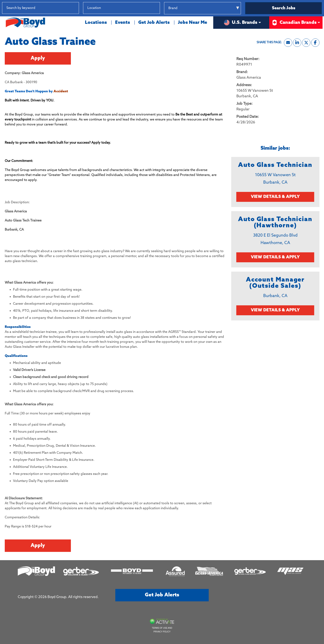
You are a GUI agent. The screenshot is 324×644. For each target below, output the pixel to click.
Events (123, 23)
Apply (38, 58)
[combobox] (121, 8)
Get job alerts (162, 595)
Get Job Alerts (154, 23)
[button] (157, 8)
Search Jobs (284, 8)
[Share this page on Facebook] (315, 43)
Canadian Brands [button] (294, 23)
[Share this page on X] (306, 43)
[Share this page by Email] (288, 43)
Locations (96, 23)
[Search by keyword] (40, 8)
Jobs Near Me (192, 23)
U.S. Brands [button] (240, 23)
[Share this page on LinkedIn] (297, 43)
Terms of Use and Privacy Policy (162, 630)
